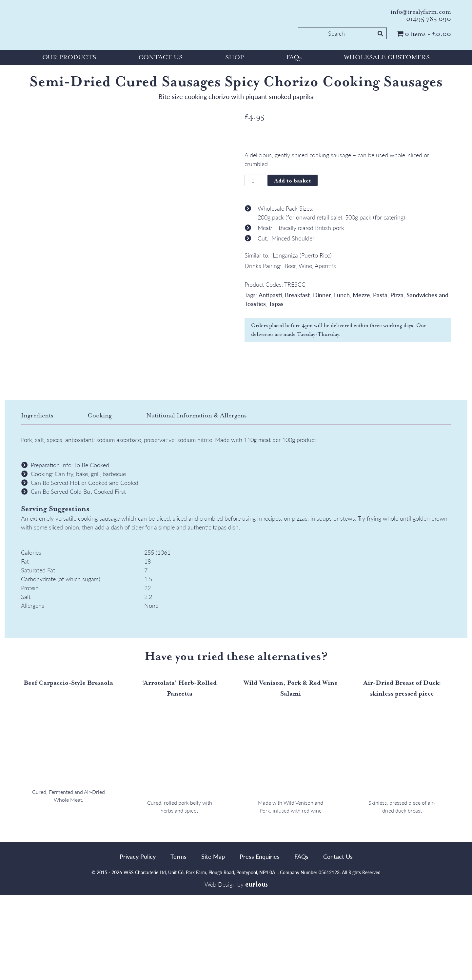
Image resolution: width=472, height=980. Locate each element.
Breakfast (297, 295)
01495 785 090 (429, 19)
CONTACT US (160, 57)
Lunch (342, 295)
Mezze (361, 295)
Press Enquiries (260, 941)
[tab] (53, 500)
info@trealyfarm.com (421, 12)
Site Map (213, 941)
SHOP (235, 57)
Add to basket (293, 181)
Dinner (322, 295)
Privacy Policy (138, 941)
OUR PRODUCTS (69, 57)
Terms (178, 941)
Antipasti (270, 295)
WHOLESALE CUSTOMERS (387, 57)
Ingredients (37, 500)
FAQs (294, 57)
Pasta (380, 295)
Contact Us (338, 941)
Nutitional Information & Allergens (196, 500)
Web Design (220, 969)
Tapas (276, 304)
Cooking (100, 500)
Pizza (397, 295)
